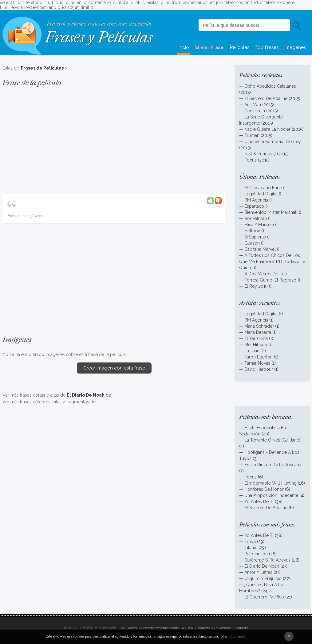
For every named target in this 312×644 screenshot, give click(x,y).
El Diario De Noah (262, 566)
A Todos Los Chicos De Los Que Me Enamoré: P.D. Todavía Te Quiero (272, 262)
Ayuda (188, 628)
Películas (240, 47)
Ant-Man (253, 105)
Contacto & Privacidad (213, 628)
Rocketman (256, 218)
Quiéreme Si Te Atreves (267, 560)
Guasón (252, 243)
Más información (234, 636)
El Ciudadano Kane (263, 188)
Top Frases (267, 47)
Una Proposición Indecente (271, 495)
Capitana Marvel (260, 249)
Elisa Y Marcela (259, 225)
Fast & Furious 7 (260, 154)
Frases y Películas (99, 37)
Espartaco (254, 206)
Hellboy (252, 231)
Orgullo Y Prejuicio (263, 578)
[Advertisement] (114, 137)
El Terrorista (256, 338)
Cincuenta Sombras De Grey (273, 142)
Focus (251, 160)
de (89, 395)
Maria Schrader (260, 326)
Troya (250, 542)
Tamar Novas (257, 363)
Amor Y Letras (258, 572)
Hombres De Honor (264, 489)
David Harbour (259, 369)
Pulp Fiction (256, 554)
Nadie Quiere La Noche (267, 129)
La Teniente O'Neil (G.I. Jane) (272, 440)
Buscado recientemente (159, 628)
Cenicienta (255, 111)
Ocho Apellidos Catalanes (270, 86)
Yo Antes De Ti (259, 502)
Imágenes (295, 47)
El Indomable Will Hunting (271, 483)
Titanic (251, 548)
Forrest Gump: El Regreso (270, 280)
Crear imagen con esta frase (114, 368)
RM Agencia (256, 200)
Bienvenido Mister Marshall (271, 212)
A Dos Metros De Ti (264, 274)
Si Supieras (255, 237)
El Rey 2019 (256, 286)
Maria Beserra (258, 332)
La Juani (252, 351)
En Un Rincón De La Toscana (273, 465)
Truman (252, 135)
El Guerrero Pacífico (264, 597)
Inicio (183, 47)
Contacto (241, 628)
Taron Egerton (259, 357)
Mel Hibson (256, 345)
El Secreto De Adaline (266, 98)
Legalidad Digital (261, 194)
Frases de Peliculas (42, 68)
